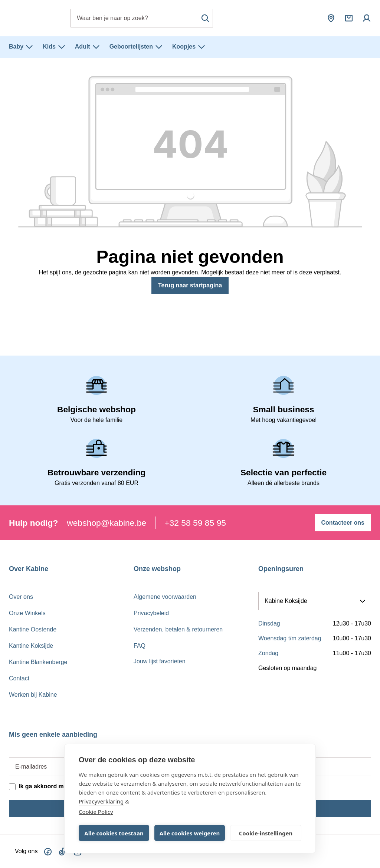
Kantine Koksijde (31, 646)
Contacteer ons (343, 523)
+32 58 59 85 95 (195, 523)
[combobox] (142, 18)
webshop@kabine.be (107, 523)
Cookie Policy (96, 812)
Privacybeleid (151, 613)
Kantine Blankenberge (38, 662)
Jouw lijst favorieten (160, 661)
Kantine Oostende (33, 629)
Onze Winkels (27, 613)
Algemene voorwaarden (165, 597)
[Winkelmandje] (349, 18)
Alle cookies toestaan (114, 833)
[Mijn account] (367, 18)
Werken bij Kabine (33, 695)
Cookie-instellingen (266, 833)
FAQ (140, 646)
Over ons (21, 597)
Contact (19, 678)
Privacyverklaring (101, 801)
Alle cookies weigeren (190, 833)
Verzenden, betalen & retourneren (178, 629)
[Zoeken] (205, 18)
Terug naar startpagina (190, 285)
